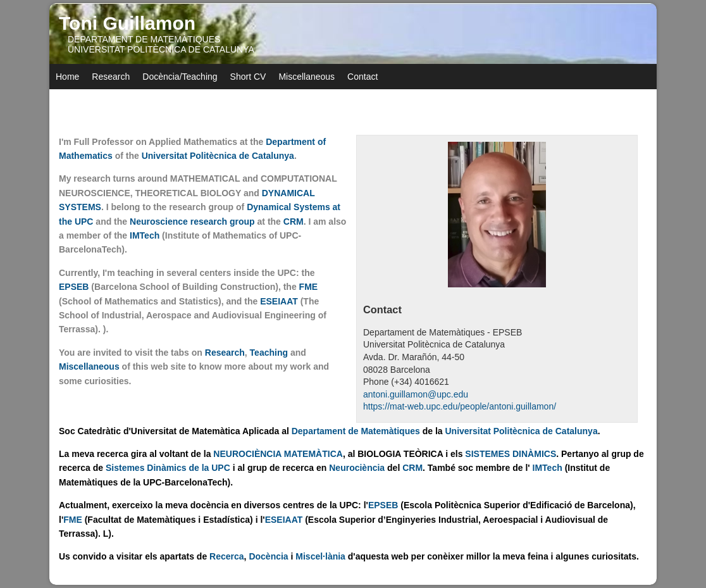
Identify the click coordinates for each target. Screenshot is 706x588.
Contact (362, 77)
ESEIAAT (279, 301)
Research (111, 77)
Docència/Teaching (180, 77)
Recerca (227, 556)
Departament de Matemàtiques (356, 431)
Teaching (269, 353)
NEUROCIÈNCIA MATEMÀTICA (278, 454)
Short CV (248, 77)
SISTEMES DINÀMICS (511, 454)
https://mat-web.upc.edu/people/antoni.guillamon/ (460, 406)
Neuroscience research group (192, 222)
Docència (268, 556)
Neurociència (357, 468)
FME (309, 287)
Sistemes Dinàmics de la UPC (169, 468)
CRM (294, 222)
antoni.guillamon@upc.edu (416, 394)
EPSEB (74, 287)
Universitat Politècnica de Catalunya (218, 156)
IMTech (146, 235)
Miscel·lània (320, 556)
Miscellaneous (307, 77)
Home (67, 77)
